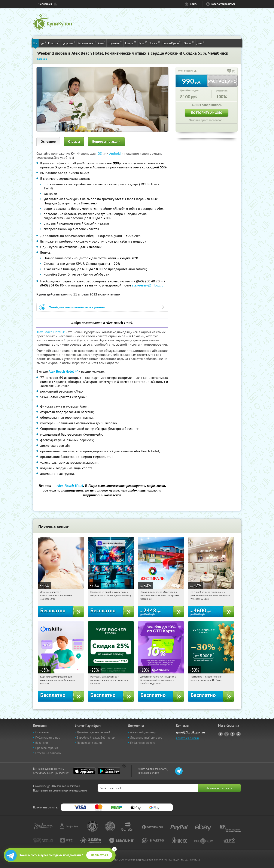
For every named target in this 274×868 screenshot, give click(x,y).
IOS (100, 153)
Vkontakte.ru (226, 734)
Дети (200, 43)
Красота (54, 43)
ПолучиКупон (172, 43)
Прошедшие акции (89, 743)
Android (115, 153)
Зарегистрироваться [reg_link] (223, 4)
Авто (102, 43)
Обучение (115, 43)
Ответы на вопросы (48, 753)
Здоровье (68, 43)
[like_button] (229, 71)
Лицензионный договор (146, 738)
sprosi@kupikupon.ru (190, 732)
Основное (48, 142)
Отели (189, 43)
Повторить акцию (207, 113)
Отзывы (74, 142)
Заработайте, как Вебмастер (96, 738)
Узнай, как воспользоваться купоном (77, 307)
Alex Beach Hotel (70, 486)
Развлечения (87, 43)
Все (35, 43)
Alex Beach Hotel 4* (51, 332)
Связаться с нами (187, 738)
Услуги (155, 43)
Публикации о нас (48, 738)
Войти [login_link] (194, 4)
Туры (143, 43)
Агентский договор (143, 732)
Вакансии (42, 743)
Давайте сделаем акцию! (93, 732)
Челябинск (45, 4)
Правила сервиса (47, 748)
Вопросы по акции (106, 142)
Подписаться (99, 855)
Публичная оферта (143, 743)
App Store (84, 771)
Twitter (232, 734)
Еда (43, 43)
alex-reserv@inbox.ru (148, 285)
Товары (130, 43)
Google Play (109, 771)
